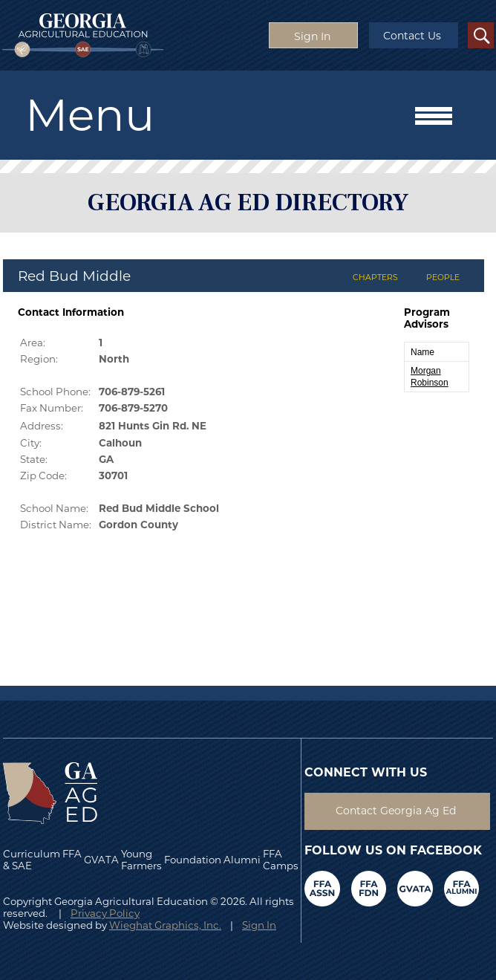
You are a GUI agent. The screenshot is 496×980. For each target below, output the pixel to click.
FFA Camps (281, 860)
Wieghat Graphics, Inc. (165, 925)
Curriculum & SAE (32, 860)
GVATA (101, 860)
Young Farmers (141, 860)
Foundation (193, 860)
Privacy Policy (105, 913)
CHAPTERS (375, 278)
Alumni (242, 860)
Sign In (259, 925)
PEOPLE (443, 278)
